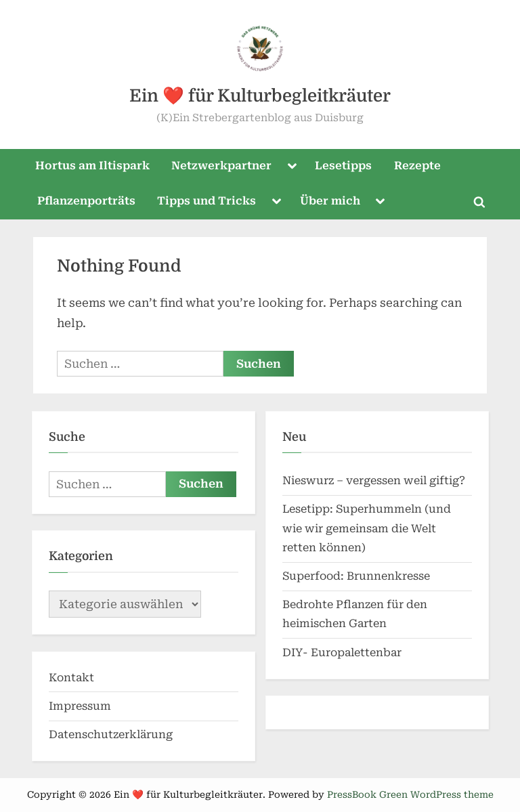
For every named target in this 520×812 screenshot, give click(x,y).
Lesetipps (343, 166)
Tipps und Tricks (207, 201)
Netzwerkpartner (221, 166)
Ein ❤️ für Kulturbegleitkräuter (260, 96)
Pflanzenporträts (86, 201)
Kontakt (71, 678)
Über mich (330, 201)
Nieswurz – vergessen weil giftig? (374, 480)
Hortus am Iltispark (92, 166)
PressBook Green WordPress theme (410, 794)
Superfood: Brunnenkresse (356, 576)
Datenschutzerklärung (111, 734)
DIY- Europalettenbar (342, 653)
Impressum (80, 706)
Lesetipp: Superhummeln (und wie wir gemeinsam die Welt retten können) (367, 528)
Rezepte (417, 166)
